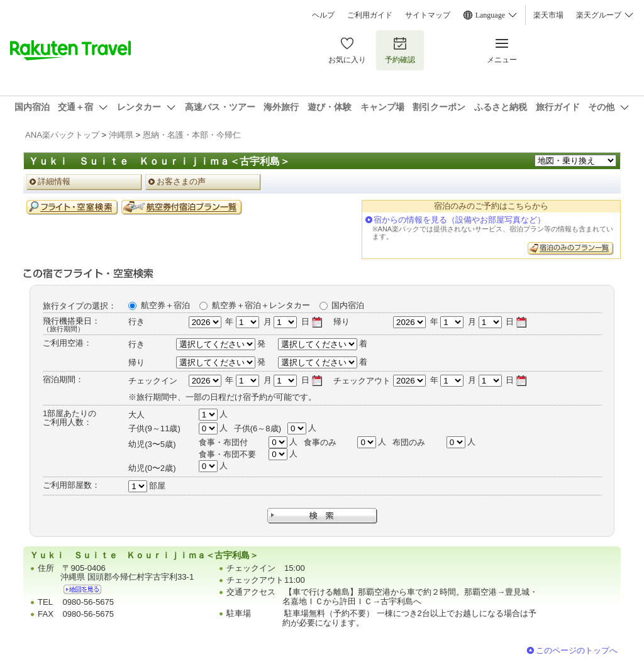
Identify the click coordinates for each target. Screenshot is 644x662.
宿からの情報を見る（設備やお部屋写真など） (459, 220)
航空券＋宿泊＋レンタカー (261, 305)
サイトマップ (428, 15)
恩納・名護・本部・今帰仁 (192, 135)
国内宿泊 (348, 305)
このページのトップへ (577, 650)
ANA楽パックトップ (62, 135)
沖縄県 (121, 135)
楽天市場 (548, 15)
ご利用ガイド (370, 15)
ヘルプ (323, 15)
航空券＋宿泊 (165, 305)
